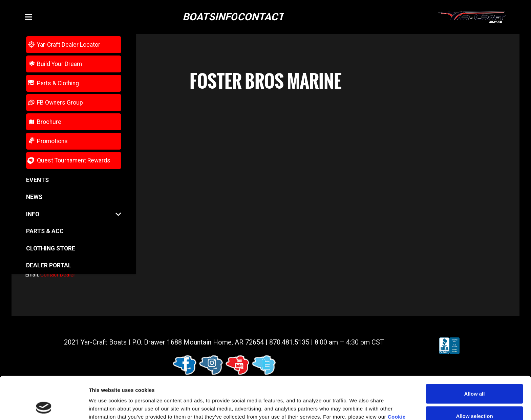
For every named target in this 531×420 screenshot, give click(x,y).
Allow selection (474, 376)
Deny (475, 398)
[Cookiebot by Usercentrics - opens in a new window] (44, 407)
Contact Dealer (58, 275)
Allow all (475, 353)
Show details (355, 407)
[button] (28, 17)
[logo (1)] (472, 17)
